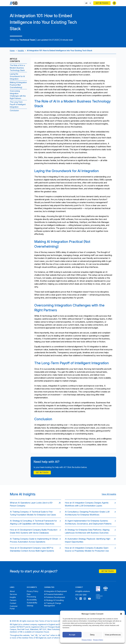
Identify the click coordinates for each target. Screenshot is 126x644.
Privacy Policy (87, 640)
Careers (13, 600)
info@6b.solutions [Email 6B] (83, 591)
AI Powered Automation (54, 594)
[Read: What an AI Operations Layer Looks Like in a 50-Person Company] (35, 504)
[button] (121, 614)
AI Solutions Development (55, 597)
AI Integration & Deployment (55, 591)
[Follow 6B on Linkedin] (81, 599)
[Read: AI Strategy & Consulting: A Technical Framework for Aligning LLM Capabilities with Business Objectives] (35, 522)
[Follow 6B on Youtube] (89, 599)
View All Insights (109, 494)
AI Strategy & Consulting (54, 600)
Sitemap (30, 606)
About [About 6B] (12, 591)
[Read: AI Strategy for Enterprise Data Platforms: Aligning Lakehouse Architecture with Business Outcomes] (91, 531)
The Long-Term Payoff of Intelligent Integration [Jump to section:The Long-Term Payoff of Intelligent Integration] (18, 104)
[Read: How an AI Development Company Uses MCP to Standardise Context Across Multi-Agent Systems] (35, 549)
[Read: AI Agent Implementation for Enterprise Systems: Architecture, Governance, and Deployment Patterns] (91, 522)
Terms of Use (44, 621)
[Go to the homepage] (14, 3)
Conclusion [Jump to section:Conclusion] (14, 110)
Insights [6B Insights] (13, 597)
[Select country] (88, 3)
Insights (21, 51)
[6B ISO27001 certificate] (106, 589)
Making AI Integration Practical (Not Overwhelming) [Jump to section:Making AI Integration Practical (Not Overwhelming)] (18, 85)
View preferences (113, 635)
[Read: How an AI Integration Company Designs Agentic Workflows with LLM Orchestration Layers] (91, 504)
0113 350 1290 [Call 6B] (81, 595)
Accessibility (32, 600)
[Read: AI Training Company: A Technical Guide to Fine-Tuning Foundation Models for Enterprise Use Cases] (35, 513)
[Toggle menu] (114, 3)
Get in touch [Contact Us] (42, 472)
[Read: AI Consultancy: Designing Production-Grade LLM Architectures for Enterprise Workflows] (91, 513)
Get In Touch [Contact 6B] (102, 3)
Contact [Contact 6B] (13, 603)
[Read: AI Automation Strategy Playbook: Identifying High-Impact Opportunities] (91, 540)
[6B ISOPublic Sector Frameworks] (99, 597)
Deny (92, 635)
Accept (72, 635)
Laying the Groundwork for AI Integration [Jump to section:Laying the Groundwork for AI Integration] (17, 76)
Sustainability (32, 603)
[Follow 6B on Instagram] (85, 599)
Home (12, 51)
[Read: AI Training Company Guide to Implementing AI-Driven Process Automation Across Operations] (35, 540)
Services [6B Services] (13, 594)
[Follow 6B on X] (76, 599)
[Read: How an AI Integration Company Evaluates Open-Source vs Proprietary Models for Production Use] (91, 549)
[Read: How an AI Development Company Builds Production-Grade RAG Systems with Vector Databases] (35, 531)
